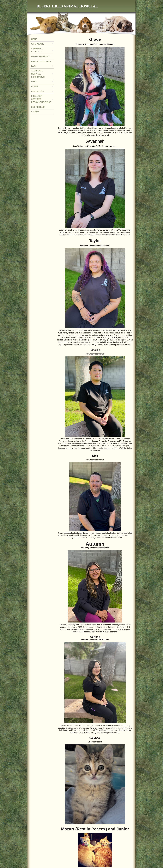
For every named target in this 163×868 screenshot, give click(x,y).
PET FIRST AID (38, 107)
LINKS (34, 82)
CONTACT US (37, 91)
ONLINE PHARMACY (41, 56)
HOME (34, 39)
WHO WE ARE (38, 44)
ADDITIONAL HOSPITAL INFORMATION (38, 74)
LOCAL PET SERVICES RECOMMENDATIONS (41, 99)
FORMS (35, 87)
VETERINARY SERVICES (37, 50)
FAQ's (34, 66)
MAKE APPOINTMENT (41, 61)
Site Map (35, 112)
